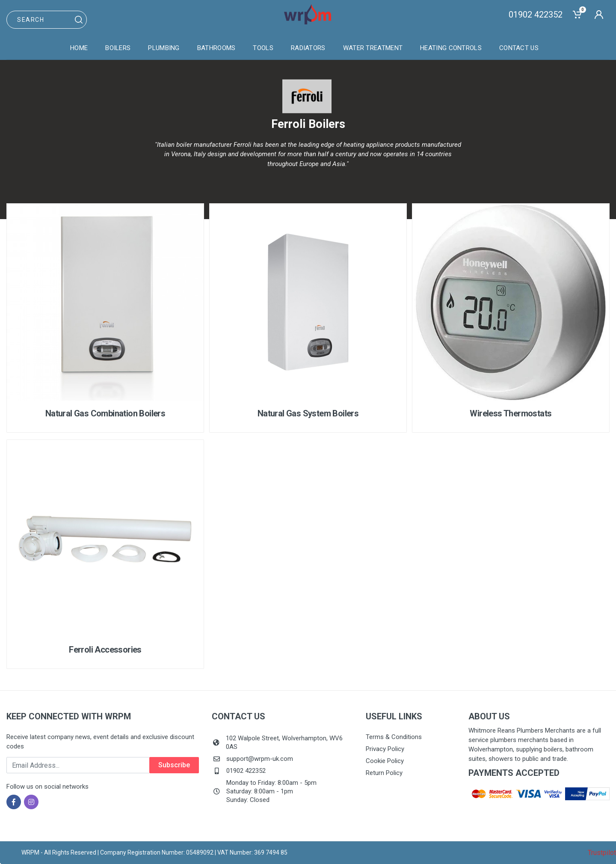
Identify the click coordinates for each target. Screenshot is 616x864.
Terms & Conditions (394, 737)
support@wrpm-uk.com (260, 759)
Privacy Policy (385, 749)
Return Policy (384, 773)
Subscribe (174, 765)
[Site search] (47, 20)
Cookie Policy (385, 761)
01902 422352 (536, 15)
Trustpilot (602, 853)
